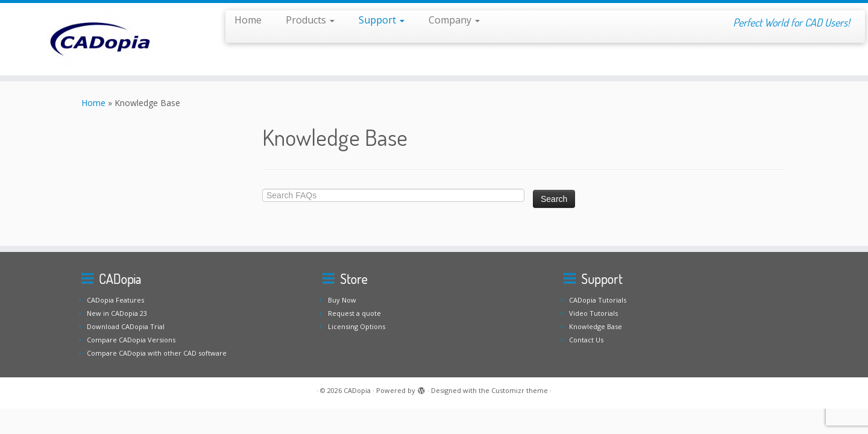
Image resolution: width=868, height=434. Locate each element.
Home (248, 20)
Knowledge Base (596, 326)
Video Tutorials (593, 313)
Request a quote (354, 313)
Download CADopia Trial (126, 326)
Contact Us (586, 340)
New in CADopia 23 (117, 313)
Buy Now (342, 300)
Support (382, 20)
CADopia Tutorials (598, 300)
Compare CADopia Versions (131, 340)
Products (310, 20)
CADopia (357, 390)
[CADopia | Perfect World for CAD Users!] (100, 39)
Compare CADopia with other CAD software (157, 353)
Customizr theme (520, 390)
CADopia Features (115, 300)
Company (454, 20)
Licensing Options (357, 326)
